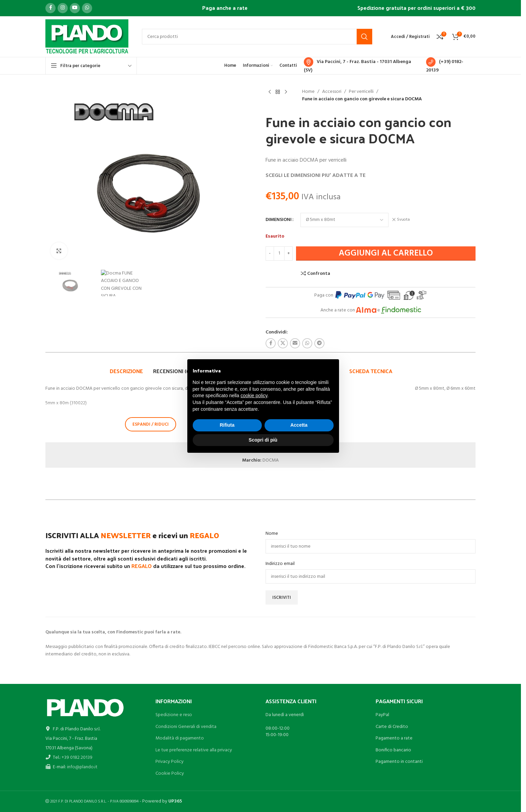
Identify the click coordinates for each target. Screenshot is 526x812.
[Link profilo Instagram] (63, 8)
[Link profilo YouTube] (75, 8)
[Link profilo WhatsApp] (87, 8)
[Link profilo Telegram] (319, 343)
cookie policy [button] (254, 395)
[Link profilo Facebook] (50, 8)
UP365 (175, 801)
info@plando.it (82, 767)
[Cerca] (257, 37)
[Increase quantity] (288, 253)
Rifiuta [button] (227, 425)
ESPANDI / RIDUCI (151, 424)
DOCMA (271, 460)
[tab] (126, 371)
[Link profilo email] (295, 343)
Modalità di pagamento (180, 738)
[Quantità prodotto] (279, 253)
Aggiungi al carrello (386, 253)
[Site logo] (87, 37)
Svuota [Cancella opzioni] (403, 220)
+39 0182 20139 (77, 758)
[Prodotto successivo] (286, 92)
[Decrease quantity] (270, 253)
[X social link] (283, 343)
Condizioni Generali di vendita (186, 727)
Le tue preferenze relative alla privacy (194, 750)
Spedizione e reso (174, 715)
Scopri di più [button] (263, 440)
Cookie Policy (170, 774)
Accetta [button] (299, 425)
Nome (272, 534)
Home (308, 92)
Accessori (332, 92)
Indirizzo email (280, 564)
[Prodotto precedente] (270, 92)
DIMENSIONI (279, 220)
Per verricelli (361, 92)
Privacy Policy (170, 762)
